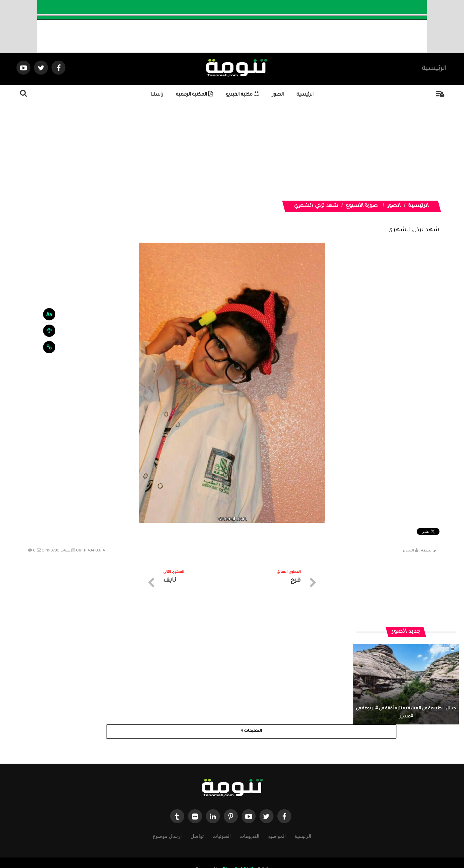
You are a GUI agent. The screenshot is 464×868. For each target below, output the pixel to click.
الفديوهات (250, 805)
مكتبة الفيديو (243, 95)
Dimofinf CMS (238, 839)
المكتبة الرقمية (195, 95)
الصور (278, 95)
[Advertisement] (249, 152)
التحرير (408, 551)
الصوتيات (222, 805)
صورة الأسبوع (362, 206)
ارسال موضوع (167, 805)
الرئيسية (434, 69)
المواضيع (277, 805)
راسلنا (157, 95)
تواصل (197, 805)
